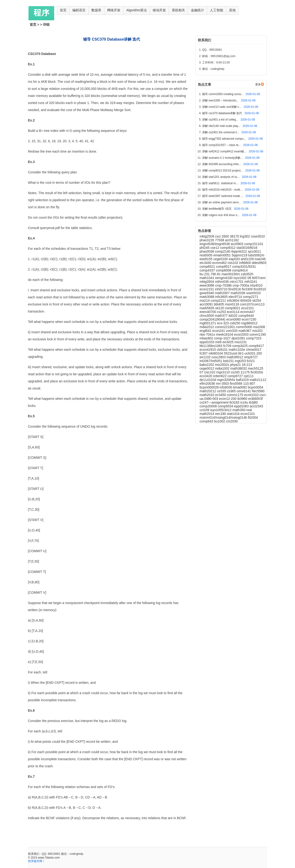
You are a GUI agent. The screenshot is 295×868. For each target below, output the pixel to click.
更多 (258, 84)
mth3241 (251, 282)
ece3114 (234, 312)
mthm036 (222, 282)
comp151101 (254, 244)
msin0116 (232, 304)
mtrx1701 (237, 282)
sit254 (256, 300)
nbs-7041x (208, 334)
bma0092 (240, 387)
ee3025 (228, 342)
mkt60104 (216, 353)
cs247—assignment (215, 402)
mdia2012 (207, 327)
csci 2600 (222, 236)
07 (202, 372)
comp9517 (224, 267)
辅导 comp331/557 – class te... (222, 145)
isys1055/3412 (221, 410)
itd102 (234, 316)
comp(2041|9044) (213, 319)
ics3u (245, 402)
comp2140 (223, 251)
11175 (246, 372)
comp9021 (233, 308)
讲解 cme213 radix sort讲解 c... (222, 107)
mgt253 (241, 361)
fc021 (251, 361)
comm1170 (236, 395)
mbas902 (207, 338)
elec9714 (236, 297)
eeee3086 (207, 285)
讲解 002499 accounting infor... (222, 164)
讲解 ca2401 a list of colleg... (221, 120)
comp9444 (246, 316)
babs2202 (207, 365)
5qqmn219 (240, 255)
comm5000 (244, 327)
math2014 (207, 414)
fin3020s (257, 372)
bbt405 (219, 304)
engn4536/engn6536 (215, 244)
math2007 (223, 293)
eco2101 (248, 308)
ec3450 (221, 395)
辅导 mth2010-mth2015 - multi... (223, 190)
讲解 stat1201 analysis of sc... (221, 177)
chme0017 (254, 350)
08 (250, 278)
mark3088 (207, 297)
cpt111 (249, 376)
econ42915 (208, 350)
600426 (246, 300)
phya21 (236, 365)
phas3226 (207, 240)
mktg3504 (207, 282)
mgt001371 (208, 323)
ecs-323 (223, 323)
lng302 (245, 236)
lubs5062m (256, 255)
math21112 (258, 380)
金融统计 (197, 10)
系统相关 (178, 10)
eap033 (235, 259)
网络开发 (114, 10)
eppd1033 (207, 342)
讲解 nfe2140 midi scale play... (222, 126)
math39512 (235, 357)
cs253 (222, 312)
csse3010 (258, 236)
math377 (222, 316)
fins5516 (235, 289)
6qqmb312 (240, 251)
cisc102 (210, 372)
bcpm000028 (210, 387)
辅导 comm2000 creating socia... (223, 94)
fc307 (204, 353)
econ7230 (249, 319)
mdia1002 (223, 368)
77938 (220, 240)
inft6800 (246, 263)
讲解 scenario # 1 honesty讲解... (223, 158)
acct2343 (256, 406)
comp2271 (251, 297)
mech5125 (256, 368)
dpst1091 (239, 338)
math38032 (239, 368)
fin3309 (248, 289)
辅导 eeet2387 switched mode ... (223, 196)
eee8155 (206, 259)
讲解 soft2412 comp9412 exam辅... (225, 151)
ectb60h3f (255, 399)
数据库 (96, 10)
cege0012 (207, 368)
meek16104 (225, 334)
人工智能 (217, 10)
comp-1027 (223, 338)
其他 (232, 10)
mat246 (260, 259)
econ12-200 (228, 399)
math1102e (237, 350)
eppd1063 (242, 406)
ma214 (205, 300)
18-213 (247, 365)
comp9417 (256, 346)
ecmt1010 (252, 395)
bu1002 (220, 421)
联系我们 (34, 854)
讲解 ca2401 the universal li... (221, 132)
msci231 (241, 342)
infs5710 (222, 289)
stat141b (234, 414)
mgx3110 (223, 372)
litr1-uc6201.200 (250, 353)
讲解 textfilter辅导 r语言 (217, 209)
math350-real (242, 410)
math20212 (208, 391)
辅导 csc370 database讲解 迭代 (223, 113)
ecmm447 (248, 312)
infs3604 (234, 300)
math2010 (207, 395)
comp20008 (209, 406)
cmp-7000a (241, 285)
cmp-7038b (224, 285)
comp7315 (254, 338)
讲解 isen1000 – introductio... (221, 100)
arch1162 (232, 240)
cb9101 (223, 350)
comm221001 (225, 327)
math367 (245, 331)
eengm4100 (224, 278)
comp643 (207, 421)
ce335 (222, 391)
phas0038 (207, 251)
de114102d (208, 380)
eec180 (221, 414)
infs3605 (222, 297)
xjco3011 (254, 251)
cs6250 (236, 323)
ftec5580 (258, 391)
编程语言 (79, 10)
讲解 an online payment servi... (222, 202)
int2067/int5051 (211, 361)
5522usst (231, 353)
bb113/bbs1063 (211, 346)
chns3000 (207, 316)
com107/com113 (252, 304)
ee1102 (206, 357)
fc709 (228, 346)
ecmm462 (220, 263)
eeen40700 (208, 312)
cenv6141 (244, 391)
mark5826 (207, 308)
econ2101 (248, 414)
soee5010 (254, 293)
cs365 (232, 391)
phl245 (205, 248)
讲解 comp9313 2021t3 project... (223, 171)
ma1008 (259, 327)
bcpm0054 (256, 387)
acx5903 (237, 244)
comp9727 (236, 376)
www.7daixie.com (49, 858)
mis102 (233, 263)
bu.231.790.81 (211, 274)
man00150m (231, 274)
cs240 (236, 372)
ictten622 (220, 376)
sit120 (220, 308)
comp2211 (219, 300)
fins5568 (236, 384)
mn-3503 (223, 384)
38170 (235, 236)
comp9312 (228, 248)
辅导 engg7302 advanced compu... (224, 139)
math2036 (238, 293)
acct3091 (207, 304)
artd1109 (248, 259)
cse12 (215, 248)
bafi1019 (243, 380)
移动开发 (159, 10)
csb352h (247, 274)
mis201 (257, 331)
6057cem (259, 278)
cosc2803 (219, 357)
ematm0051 (222, 255)
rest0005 (206, 255)
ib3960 (243, 399)
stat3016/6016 (247, 248)
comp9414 (240, 270)
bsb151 (229, 361)
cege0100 (221, 259)
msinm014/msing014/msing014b (224, 417)
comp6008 (224, 270)
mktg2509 (207, 236)
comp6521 (208, 267)
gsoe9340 (207, 293)
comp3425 (240, 346)
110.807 (249, 384)
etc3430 (206, 263)
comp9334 (226, 406)
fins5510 (260, 289)
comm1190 (258, 334)
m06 (219, 342)
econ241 (219, 331)
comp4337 (208, 270)
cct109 (205, 410)
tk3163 (235, 402)
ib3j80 (253, 402)
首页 (63, 10)
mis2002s (222, 365)
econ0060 (234, 319)
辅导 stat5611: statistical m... (221, 183)
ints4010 (256, 285)
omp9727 (251, 357)
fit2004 (253, 417)
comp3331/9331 (244, 267)
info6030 (226, 387)
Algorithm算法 (137, 10)
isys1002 (240, 278)
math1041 (207, 278)
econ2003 (242, 334)
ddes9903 (259, 263)
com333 (232, 331)
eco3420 (206, 376)
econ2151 (207, 289)
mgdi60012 (249, 323)
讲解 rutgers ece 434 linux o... (221, 215)
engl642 (206, 331)
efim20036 (208, 384)
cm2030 (232, 421)
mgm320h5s (227, 380)
